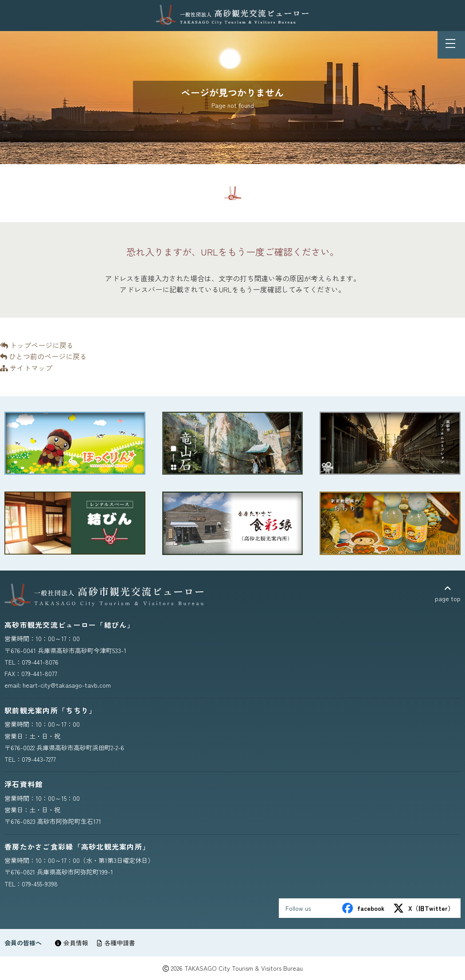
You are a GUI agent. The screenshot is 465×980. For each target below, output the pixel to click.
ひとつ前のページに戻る (43, 356)
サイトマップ (26, 368)
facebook (363, 908)
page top (448, 594)
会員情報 (72, 943)
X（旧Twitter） (424, 908)
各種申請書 (116, 943)
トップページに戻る (37, 345)
